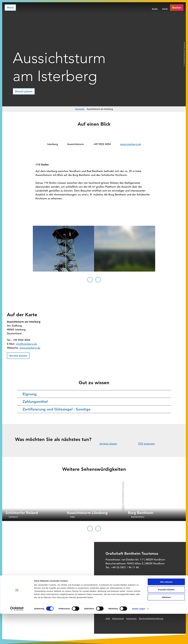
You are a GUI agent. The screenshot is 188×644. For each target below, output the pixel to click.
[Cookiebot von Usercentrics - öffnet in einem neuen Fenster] (17, 639)
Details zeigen (139, 639)
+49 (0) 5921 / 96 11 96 (125, 567)
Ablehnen (166, 627)
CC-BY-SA (123, 509)
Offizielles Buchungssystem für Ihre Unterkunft (141, 598)
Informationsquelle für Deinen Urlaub (137, 593)
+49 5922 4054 (102, 144)
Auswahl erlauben (166, 620)
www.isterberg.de (131, 144)
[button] (24, 91)
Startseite (80, 109)
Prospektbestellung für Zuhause (134, 604)
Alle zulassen (166, 612)
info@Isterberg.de (26, 344)
